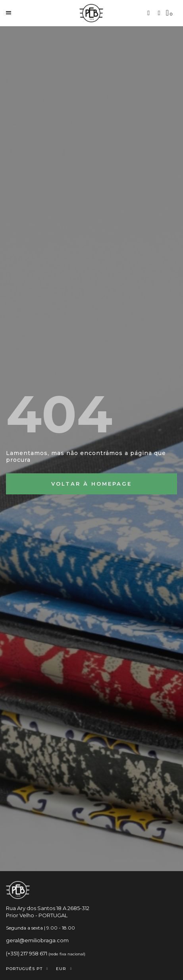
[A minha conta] (159, 13)
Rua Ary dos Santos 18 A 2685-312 (48, 908)
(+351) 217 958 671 (27, 953)
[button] (149, 13)
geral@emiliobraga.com (37, 940)
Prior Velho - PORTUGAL (37, 915)
